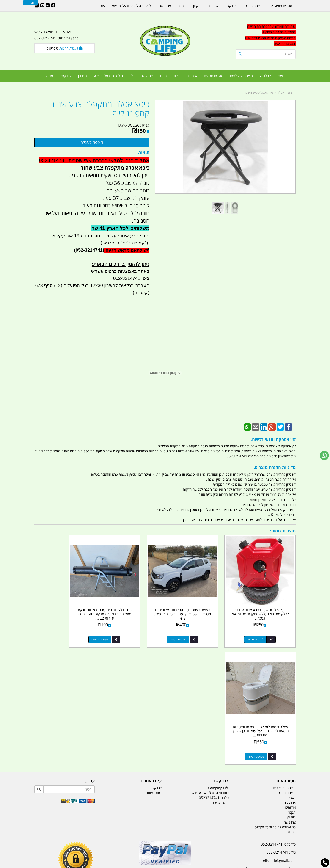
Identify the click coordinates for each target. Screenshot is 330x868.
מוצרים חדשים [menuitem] (214, 76)
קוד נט (158, 865)
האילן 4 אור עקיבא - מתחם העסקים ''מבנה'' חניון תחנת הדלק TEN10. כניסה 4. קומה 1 (258, 743)
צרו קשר (156, 659)
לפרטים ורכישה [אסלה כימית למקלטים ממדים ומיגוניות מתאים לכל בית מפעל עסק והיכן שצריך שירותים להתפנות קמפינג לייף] (60, 628)
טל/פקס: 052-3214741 (278, 716)
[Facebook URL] (53, 6)
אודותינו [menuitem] (192, 76)
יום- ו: (256, 777)
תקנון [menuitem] (163, 76)
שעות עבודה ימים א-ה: (266, 754)
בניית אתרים (149, 865)
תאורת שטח (130, 842)
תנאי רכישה (221, 674)
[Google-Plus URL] (48, 6)
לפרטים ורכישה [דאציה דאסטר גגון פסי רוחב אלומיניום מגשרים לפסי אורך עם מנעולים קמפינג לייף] (194, 628)
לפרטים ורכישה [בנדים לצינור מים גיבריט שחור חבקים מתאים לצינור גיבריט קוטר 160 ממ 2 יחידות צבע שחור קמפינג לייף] (127, 628)
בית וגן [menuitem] (82, 76)
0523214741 (209, 669)
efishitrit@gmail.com (279, 732)
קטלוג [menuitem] (265, 76)
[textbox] (254, 774)
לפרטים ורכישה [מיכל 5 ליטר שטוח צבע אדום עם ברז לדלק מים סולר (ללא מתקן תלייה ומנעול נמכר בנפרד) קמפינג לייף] (261, 628)
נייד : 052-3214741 (281, 724)
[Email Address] (37, 6)
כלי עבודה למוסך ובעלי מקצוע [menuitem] (114, 76)
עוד (49, 76)
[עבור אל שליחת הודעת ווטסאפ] (324, 455)
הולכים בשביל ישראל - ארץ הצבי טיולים (165, 749)
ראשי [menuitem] (281, 76)
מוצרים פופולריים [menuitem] (241, 76)
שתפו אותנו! (153, 664)
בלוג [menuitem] (177, 76)
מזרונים (93, 842)
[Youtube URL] (42, 6)
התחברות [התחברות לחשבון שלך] (31, 3)
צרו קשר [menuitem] (147, 76)
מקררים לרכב (110, 842)
